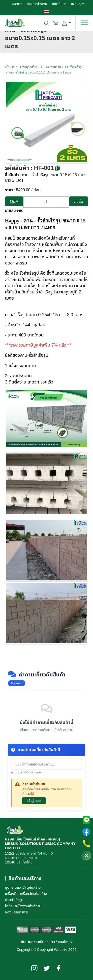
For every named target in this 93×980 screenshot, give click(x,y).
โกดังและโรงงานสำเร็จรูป (23, 906)
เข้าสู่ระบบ (34, 801)
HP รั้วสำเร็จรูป (74, 67)
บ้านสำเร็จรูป (14, 900)
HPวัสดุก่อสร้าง (28, 67)
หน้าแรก (17, 4)
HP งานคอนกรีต (51, 67)
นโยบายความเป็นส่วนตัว (37, 942)
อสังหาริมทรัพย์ (16, 912)
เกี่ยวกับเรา (59, 4)
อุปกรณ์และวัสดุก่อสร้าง (23, 887)
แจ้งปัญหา (78, 4)
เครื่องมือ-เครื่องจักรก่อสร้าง (26, 893)
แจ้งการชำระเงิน (37, 4)
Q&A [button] (14, 201)
